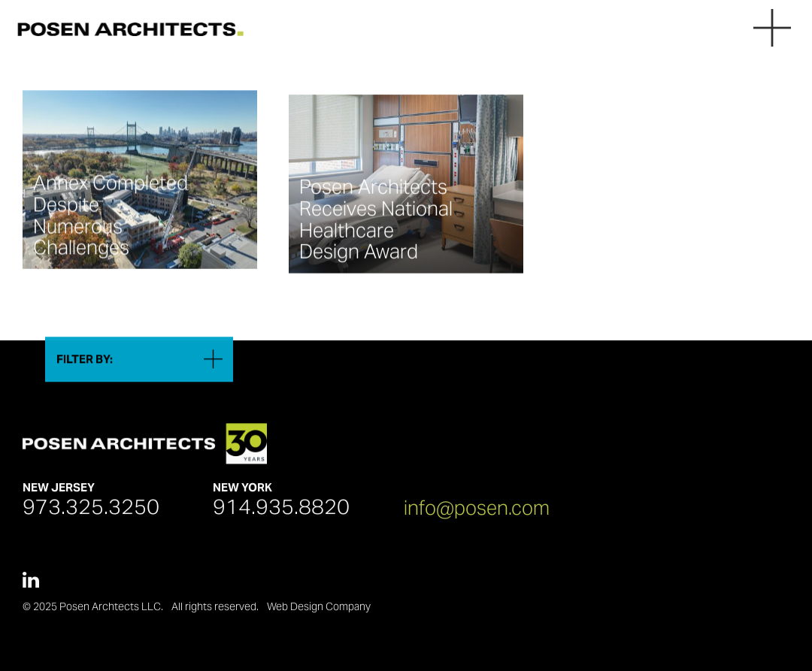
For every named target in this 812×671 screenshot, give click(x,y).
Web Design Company (319, 611)
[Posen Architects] (126, 29)
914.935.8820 (281, 511)
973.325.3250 (91, 511)
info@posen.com (477, 511)
